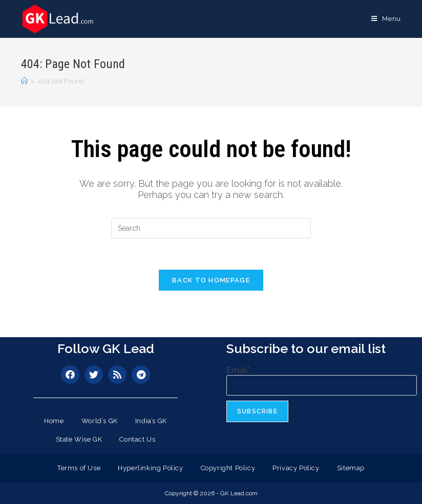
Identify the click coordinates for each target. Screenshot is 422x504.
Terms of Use (79, 468)
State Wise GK (79, 439)
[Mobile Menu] (386, 19)
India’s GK (151, 421)
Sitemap (351, 468)
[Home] (24, 81)
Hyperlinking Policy (150, 468)
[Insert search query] (211, 228)
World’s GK (100, 421)
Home (54, 421)
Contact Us (137, 439)
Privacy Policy (296, 468)
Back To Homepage (211, 280)
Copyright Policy (228, 468)
